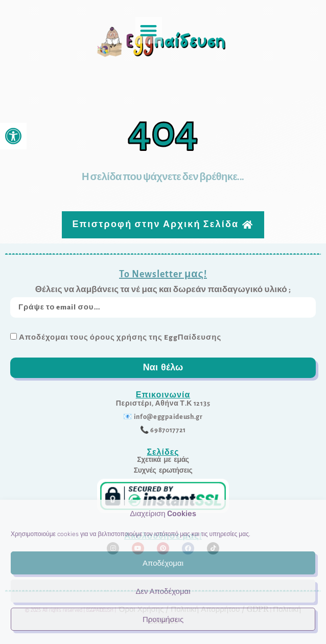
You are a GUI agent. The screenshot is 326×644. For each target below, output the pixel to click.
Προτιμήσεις (163, 619)
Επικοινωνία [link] (163, 394)
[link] (13, 136)
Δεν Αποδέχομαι (163, 591)
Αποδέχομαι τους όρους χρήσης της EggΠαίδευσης (120, 337)
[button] (149, 30)
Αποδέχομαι (163, 563)
